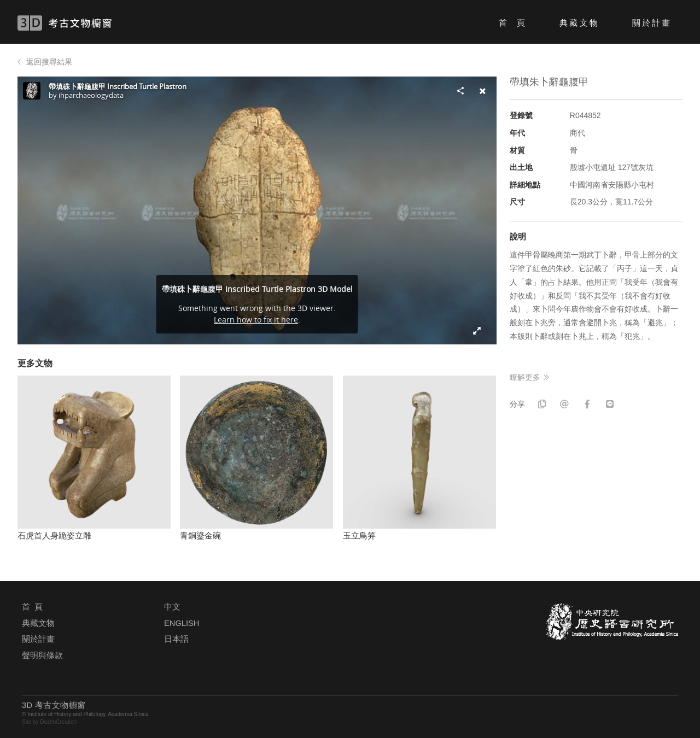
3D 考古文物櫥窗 (81, 23)
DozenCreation (58, 722)
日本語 (176, 639)
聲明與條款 (42, 655)
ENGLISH (182, 623)
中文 (172, 607)
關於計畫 (652, 23)
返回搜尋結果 (49, 62)
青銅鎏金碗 (200, 535)
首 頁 (513, 23)
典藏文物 (579, 23)
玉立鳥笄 (359, 535)
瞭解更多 (525, 377)
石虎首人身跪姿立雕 (54, 535)
